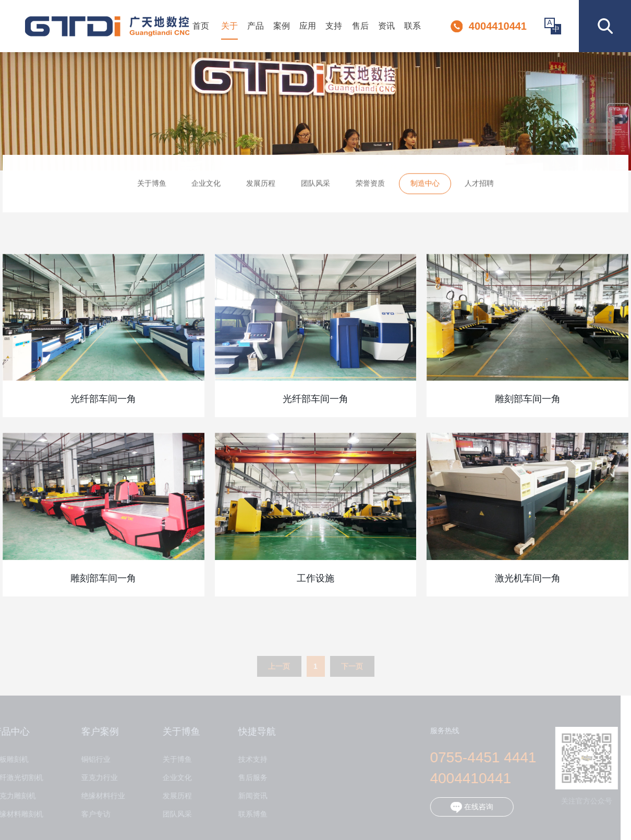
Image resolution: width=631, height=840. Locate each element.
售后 (360, 26)
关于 (229, 26)
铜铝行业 (91, 759)
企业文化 (206, 186)
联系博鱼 (248, 814)
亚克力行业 (95, 778)
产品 (256, 26)
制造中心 (425, 186)
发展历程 (261, 186)
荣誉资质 (370, 186)
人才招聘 (479, 186)
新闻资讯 (248, 796)
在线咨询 (467, 807)
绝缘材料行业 (99, 796)
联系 (412, 26)
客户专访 (91, 814)
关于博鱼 (152, 186)
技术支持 (248, 759)
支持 (334, 26)
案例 (282, 26)
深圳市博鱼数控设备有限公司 (107, 26)
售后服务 (248, 778)
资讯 (386, 26)
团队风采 (315, 186)
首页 (201, 26)
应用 (308, 26)
